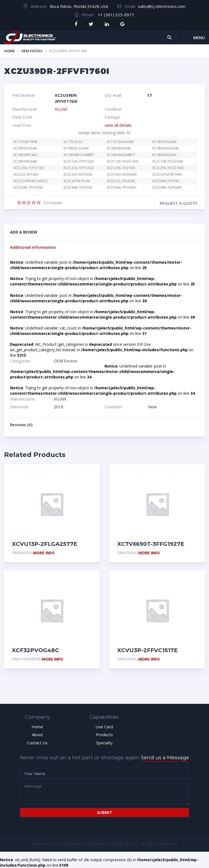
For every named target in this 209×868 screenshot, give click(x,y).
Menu (199, 38)
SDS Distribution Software (80, 844)
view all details (118, 125)
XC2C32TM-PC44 (76, 181)
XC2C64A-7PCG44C (122, 187)
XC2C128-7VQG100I (167, 161)
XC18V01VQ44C (165, 142)
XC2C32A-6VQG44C (122, 174)
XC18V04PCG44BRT (79, 155)
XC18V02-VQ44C (76, 148)
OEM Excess (32, 51)
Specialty (104, 743)
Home (9, 51)
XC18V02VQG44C (166, 148)
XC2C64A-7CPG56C (31, 187)
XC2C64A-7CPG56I (78, 187)
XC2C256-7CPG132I (79, 168)
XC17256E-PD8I (25, 142)
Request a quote (179, 203)
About (37, 735)
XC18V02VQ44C (119, 148)
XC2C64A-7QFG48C (167, 187)
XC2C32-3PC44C (26, 174)
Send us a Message (165, 757)
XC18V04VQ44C (165, 155)
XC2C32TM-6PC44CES (30, 181)
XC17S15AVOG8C (120, 142)
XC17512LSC (73, 142)
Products (104, 735)
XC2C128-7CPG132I (79, 161)
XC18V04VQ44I (25, 161)
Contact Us (37, 743)
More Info (44, 553)
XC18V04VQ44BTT (121, 155)
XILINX (61, 109)
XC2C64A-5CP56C (166, 181)
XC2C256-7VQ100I (121, 168)
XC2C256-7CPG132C (29, 168)
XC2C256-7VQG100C (168, 168)
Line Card (104, 727)
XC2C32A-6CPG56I (78, 174)
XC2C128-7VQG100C (123, 161)
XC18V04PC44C (25, 155)
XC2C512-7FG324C (121, 181)
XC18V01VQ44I (25, 148)
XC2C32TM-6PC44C (167, 174)
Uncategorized (27, 659)
